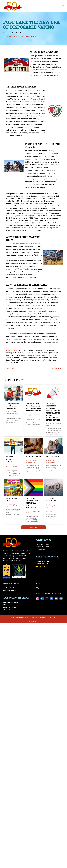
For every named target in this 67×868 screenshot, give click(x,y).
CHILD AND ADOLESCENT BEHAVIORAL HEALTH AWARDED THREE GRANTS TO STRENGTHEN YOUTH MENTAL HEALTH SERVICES (53, 412)
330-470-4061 (8, 610)
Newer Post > (57, 368)
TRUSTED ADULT (52, 457)
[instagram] (37, 599)
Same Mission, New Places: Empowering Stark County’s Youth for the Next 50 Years (33, 407)
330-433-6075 (40, 566)
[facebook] (52, 599)
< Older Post (9, 368)
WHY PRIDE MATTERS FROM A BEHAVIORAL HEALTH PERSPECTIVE (33, 503)
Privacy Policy (34, 621)
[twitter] (47, 599)
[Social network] (61, 599)
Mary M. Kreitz (11, 350)
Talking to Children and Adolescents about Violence (12, 406)
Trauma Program (26, 355)
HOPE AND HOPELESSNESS (52, 499)
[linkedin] (42, 599)
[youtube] (56, 599)
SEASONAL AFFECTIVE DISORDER (10, 459)
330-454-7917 (40, 549)
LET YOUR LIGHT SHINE (12, 499)
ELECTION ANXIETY (33, 457)
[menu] (63, 6)
